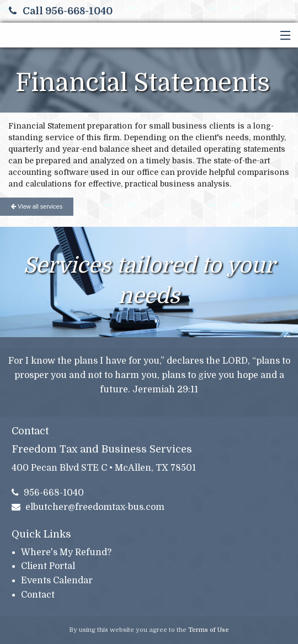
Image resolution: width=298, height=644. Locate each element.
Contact (38, 595)
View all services (37, 206)
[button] (283, 36)
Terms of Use (209, 630)
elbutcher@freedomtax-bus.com (88, 507)
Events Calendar (57, 581)
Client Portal (48, 566)
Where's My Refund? (66, 552)
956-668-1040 (48, 493)
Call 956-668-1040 (61, 11)
